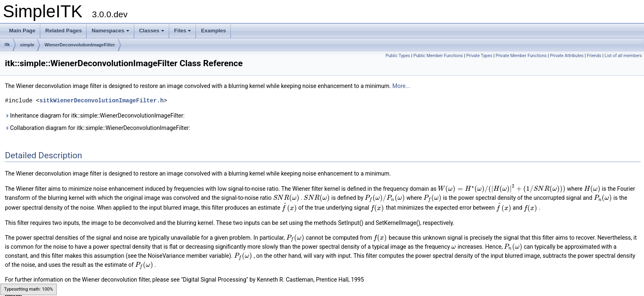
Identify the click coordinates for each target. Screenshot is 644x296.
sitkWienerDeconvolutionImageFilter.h (101, 101)
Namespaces (110, 31)
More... (401, 86)
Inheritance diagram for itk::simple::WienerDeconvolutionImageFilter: (95, 116)
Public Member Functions (438, 56)
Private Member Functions (521, 56)
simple (27, 45)
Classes (152, 31)
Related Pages (63, 31)
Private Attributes (567, 56)
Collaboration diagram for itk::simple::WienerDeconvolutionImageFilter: (98, 128)
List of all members (623, 56)
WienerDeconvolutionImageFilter (80, 45)
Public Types (398, 56)
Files (183, 31)
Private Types (479, 56)
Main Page (22, 31)
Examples (213, 31)
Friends (594, 56)
